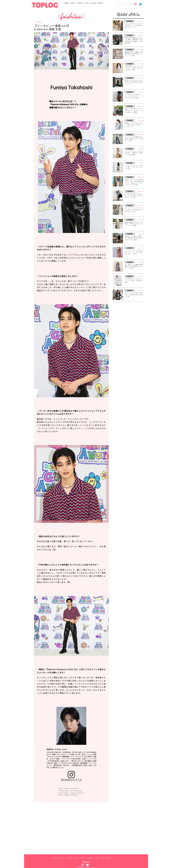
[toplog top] (45, 5)
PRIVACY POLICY (106, 858)
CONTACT (97, 858)
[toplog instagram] (137, 4)
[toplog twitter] (142, 4)
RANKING (100, 3)
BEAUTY (73, 3)
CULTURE (93, 3)
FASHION (67, 3)
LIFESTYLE (80, 3)
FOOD (87, 3)
